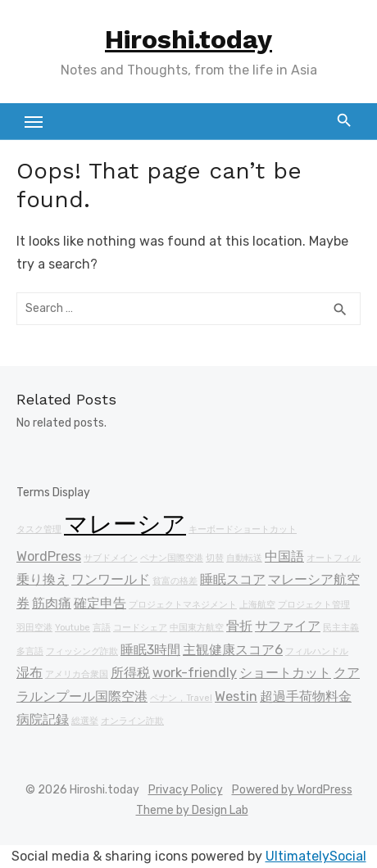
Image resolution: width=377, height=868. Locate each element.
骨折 (239, 626)
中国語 (284, 556)
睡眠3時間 (150, 650)
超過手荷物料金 (306, 696)
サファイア (288, 626)
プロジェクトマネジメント (183, 605)
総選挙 (85, 721)
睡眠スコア (233, 579)
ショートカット (285, 673)
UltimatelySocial (316, 856)
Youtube (73, 628)
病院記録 (43, 719)
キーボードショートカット (243, 529)
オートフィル (334, 558)
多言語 (30, 651)
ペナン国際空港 (172, 558)
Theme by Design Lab (192, 810)
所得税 (130, 673)
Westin (236, 696)
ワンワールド (111, 579)
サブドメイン (111, 558)
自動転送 (244, 558)
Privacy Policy (186, 790)
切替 (215, 558)
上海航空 (257, 605)
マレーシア (125, 524)
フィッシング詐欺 (82, 651)
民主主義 (341, 628)
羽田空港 (34, 628)
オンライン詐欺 (132, 721)
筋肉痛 (52, 603)
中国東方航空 (197, 628)
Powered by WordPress (292, 790)
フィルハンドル (317, 651)
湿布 (30, 673)
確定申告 (100, 603)
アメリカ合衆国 (77, 674)
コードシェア (140, 628)
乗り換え (43, 579)
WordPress (49, 556)
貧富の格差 (175, 581)
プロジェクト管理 (314, 605)
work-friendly (195, 673)
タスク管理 (39, 529)
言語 (102, 628)
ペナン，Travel (181, 698)
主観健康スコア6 (233, 650)
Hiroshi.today (188, 39)
